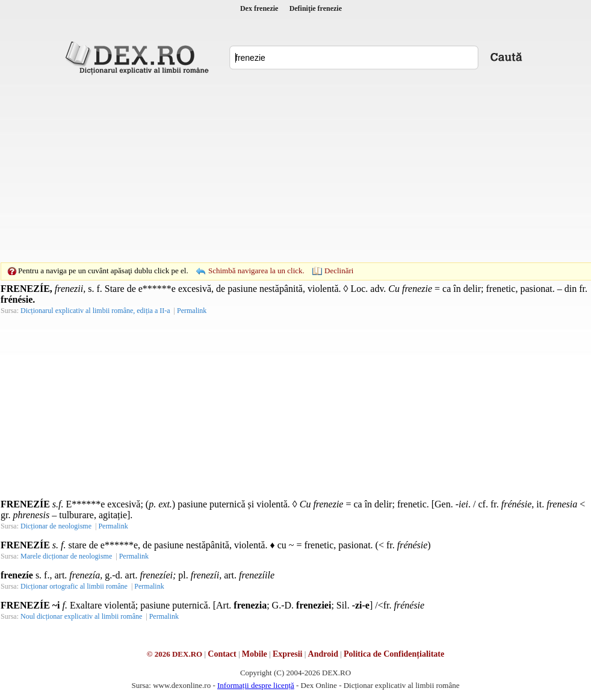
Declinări (339, 271)
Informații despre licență (256, 685)
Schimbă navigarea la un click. (256, 271)
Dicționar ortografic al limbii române (74, 586)
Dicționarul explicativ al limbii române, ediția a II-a (95, 311)
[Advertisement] (277, 169)
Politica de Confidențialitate (394, 654)
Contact (222, 654)
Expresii (288, 654)
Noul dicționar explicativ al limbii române (81, 616)
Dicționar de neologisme (56, 526)
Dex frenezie (259, 8)
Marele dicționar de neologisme (66, 556)
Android (323, 654)
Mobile (255, 654)
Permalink (192, 311)
